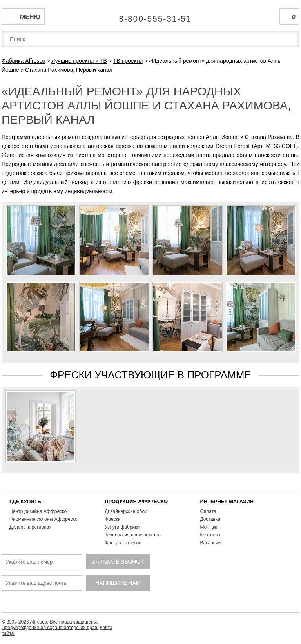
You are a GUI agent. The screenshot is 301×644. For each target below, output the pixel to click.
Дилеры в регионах (30, 527)
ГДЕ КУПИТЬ (25, 501)
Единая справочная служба (151, 16)
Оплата (208, 511)
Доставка (210, 519)
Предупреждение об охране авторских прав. (50, 628)
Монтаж (209, 527)
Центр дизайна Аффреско (38, 511)
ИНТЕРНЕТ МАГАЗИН (227, 501)
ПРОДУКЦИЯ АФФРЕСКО (136, 501)
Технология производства (133, 535)
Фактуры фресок (123, 543)
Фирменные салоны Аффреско (44, 519)
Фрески (112, 519)
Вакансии (210, 543)
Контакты (210, 535)
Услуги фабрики (122, 527)
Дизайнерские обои (126, 511)
